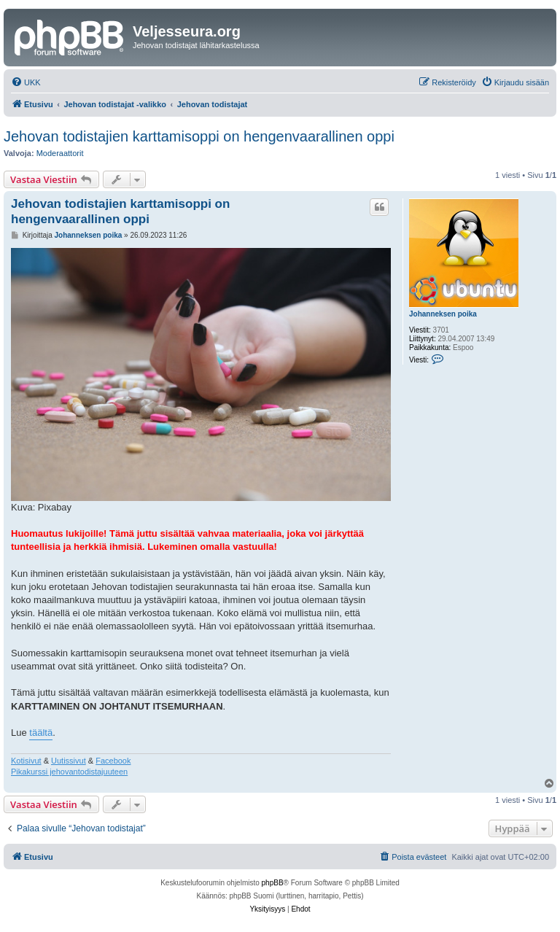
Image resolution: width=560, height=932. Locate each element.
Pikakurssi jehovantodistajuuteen (69, 772)
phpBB (273, 883)
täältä (41, 733)
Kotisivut (26, 761)
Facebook (113, 761)
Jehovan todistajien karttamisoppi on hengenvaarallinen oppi (199, 136)
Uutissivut (69, 761)
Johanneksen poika (443, 314)
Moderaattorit (60, 153)
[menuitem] (26, 82)
